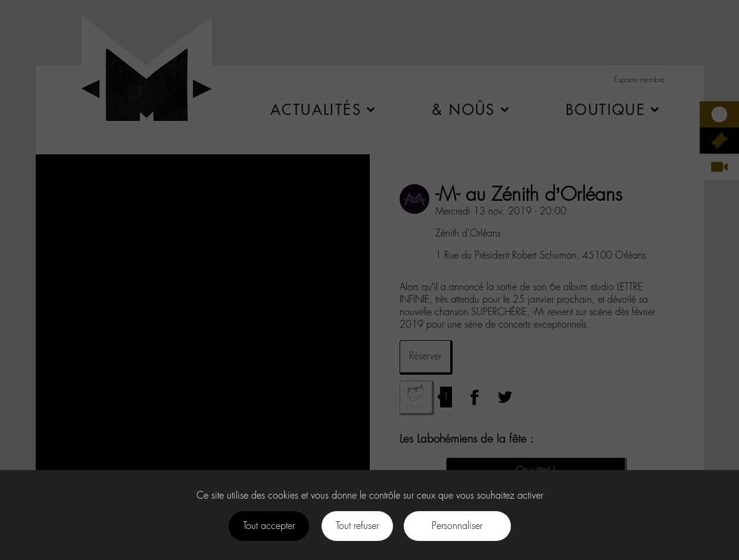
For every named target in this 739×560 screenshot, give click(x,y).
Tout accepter (269, 526)
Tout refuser (357, 526)
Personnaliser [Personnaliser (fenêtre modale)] (457, 526)
